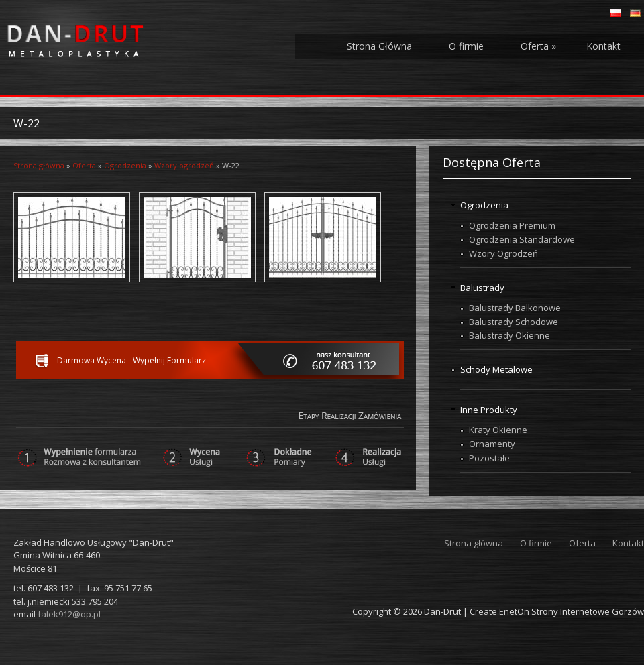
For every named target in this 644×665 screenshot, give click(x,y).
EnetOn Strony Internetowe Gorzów (572, 611)
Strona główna (39, 165)
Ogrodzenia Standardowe (522, 239)
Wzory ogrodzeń (184, 165)
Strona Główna (379, 46)
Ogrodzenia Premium (512, 225)
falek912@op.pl (69, 614)
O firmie (466, 46)
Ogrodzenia (125, 165)
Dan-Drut (442, 611)
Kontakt (603, 46)
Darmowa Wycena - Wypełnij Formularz (131, 360)
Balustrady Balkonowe (515, 308)
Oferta (538, 46)
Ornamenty (492, 444)
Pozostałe (489, 458)
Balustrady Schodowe (514, 322)
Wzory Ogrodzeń (503, 253)
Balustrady (482, 288)
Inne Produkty (489, 410)
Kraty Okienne (498, 430)
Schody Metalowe (496, 369)
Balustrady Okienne (509, 335)
